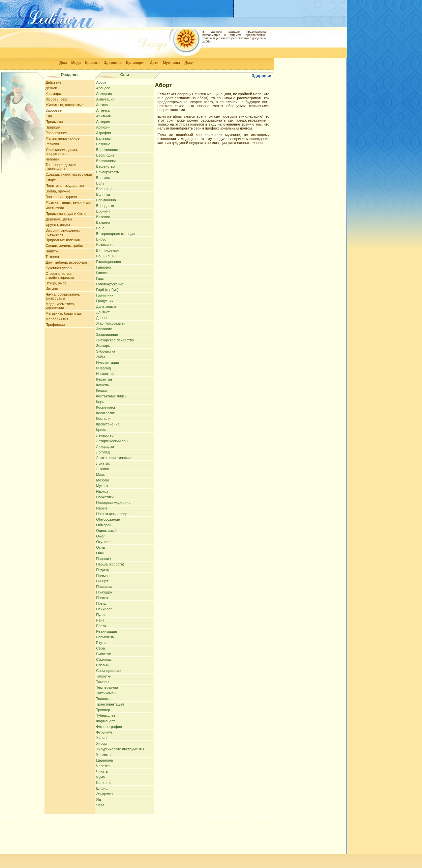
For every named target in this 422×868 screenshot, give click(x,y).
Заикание (104, 329)
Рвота (101, 626)
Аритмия (103, 116)
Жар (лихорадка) (110, 323)
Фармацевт (105, 721)
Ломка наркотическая (114, 458)
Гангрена (104, 267)
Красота (92, 63)
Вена (100, 228)
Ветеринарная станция (115, 234)
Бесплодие (105, 155)
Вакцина (103, 222)
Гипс (100, 278)
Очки (100, 553)
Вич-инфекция (108, 250)
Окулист (103, 542)
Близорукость (107, 172)
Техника (52, 257)
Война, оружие (58, 191)
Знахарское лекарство (115, 340)
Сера (100, 648)
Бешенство (105, 166)
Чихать (102, 771)
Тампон (102, 682)
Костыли (103, 419)
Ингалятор (105, 374)
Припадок (104, 592)
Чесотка (103, 766)
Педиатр (103, 570)
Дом (63, 63)
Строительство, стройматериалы (60, 275)
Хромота (103, 755)
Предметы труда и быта (66, 214)
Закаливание (107, 334)
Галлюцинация (108, 262)
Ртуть (101, 643)
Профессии (55, 325)
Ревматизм (105, 637)
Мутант (102, 486)
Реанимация (106, 631)
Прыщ (101, 603)
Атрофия (104, 133)
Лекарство (105, 435)
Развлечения (56, 133)
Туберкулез (105, 715)
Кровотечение (108, 424)
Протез (102, 598)
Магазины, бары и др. (64, 313)
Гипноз (102, 273)
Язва (100, 805)
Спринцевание (108, 671)
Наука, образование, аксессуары (63, 296)
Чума (100, 777)
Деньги (51, 88)
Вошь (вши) (106, 256)
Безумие (103, 144)
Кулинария (136, 63)
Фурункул (104, 732)
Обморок (103, 525)
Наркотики (105, 497)
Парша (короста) (110, 564)
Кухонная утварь (60, 268)
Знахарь (103, 346)
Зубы (100, 357)
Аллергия (104, 94)
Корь (100, 402)
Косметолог (106, 407)
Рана (100, 620)
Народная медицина (113, 503)
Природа (53, 127)
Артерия (103, 122)
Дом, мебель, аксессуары (67, 262)
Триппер (103, 710)
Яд (98, 799)
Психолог (104, 609)
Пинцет (102, 581)
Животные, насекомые (65, 105)
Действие (53, 82)
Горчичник (105, 295)
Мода (76, 63)
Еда (49, 116)
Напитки (52, 251)
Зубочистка (105, 351)
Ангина (102, 105)
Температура (107, 687)
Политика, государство (65, 186)
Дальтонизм (106, 306)
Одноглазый (106, 531)
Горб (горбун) (107, 290)
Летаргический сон (112, 441)
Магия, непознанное (62, 138)
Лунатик (103, 463)
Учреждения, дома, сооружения (62, 152)
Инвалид (103, 368)
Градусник (105, 301)
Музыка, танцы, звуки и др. (68, 202)
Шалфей (103, 783)
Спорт (51, 180)
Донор (101, 318)
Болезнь (103, 178)
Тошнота (103, 699)
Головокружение (110, 284)
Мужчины (171, 63)
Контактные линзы (111, 396)
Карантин (104, 379)
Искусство (54, 289)
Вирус (101, 239)
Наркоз (102, 491)
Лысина (102, 469)
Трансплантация (110, 704)
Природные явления (63, 240)
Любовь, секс (57, 99)
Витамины (105, 245)
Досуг (190, 63)
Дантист (103, 312)
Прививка (104, 587)
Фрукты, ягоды (58, 225)
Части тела (55, 208)
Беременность (108, 150)
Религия (52, 144)
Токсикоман (106, 693)
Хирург (102, 743)
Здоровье (113, 63)
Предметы (54, 122)
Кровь (101, 430)
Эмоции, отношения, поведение (63, 232)
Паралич (103, 559)
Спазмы (103, 665)
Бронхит (103, 211)
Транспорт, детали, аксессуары (61, 167)
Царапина (104, 760)
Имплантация (107, 362)
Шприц (102, 788)
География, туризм (61, 197)
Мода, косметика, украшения (60, 306)
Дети (154, 63)
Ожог (100, 536)
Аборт (101, 82)
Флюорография (109, 727)
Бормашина (106, 200)
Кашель (102, 385)
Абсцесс (103, 88)
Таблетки (104, 676)
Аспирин (103, 127)
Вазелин (103, 217)
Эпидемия (105, 794)
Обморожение (108, 519)
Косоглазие (105, 413)
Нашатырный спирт (112, 514)
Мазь (100, 475)
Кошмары (54, 94)
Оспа (100, 547)
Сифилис (104, 659)
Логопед (103, 452)
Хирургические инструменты (120, 749)
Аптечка (103, 110)
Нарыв (102, 508)
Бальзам (103, 138)
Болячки (103, 194)
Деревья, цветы (59, 219)
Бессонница (106, 161)
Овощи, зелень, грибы (64, 246)
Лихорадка (105, 447)
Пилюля (103, 575)
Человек (52, 159)
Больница (104, 189)
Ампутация (105, 99)
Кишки (101, 391)
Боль (100, 183)
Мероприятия (57, 319)
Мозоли (102, 480)
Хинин (101, 738)
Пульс (101, 615)
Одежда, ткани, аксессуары (69, 174)
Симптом (104, 654)
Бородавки (105, 206)
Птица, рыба (56, 283)
